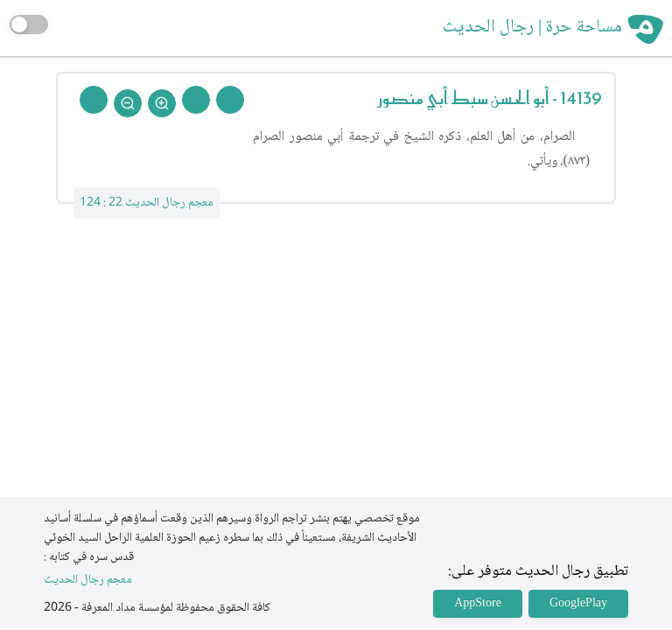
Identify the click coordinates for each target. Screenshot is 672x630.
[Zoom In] (162, 103)
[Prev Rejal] (230, 100)
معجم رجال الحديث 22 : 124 (147, 203)
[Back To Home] (94, 100)
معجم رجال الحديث (88, 581)
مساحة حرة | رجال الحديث (532, 28)
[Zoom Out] (128, 103)
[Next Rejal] (196, 100)
